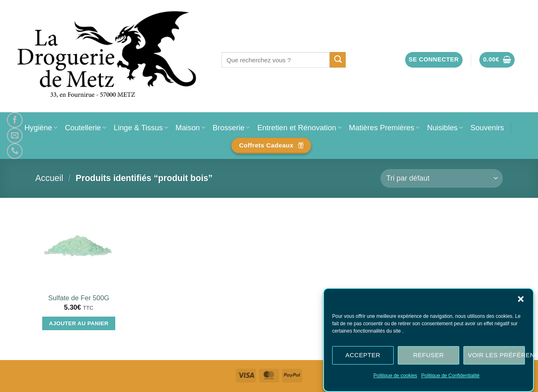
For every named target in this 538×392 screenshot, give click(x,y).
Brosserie (231, 128)
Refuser (429, 357)
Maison (190, 128)
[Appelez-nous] (15, 151)
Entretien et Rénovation (299, 128)
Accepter (363, 357)
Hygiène (41, 128)
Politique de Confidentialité (450, 377)
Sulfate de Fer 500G (79, 298)
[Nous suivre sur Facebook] (15, 120)
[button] (521, 300)
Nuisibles (445, 128)
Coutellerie (85, 128)
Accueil (49, 178)
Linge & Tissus (141, 128)
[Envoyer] (338, 60)
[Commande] (442, 178)
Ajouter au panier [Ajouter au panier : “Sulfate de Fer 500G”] (79, 323)
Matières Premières (384, 128)
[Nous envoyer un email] (15, 136)
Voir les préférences (496, 357)
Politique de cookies (396, 377)
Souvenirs (487, 128)
